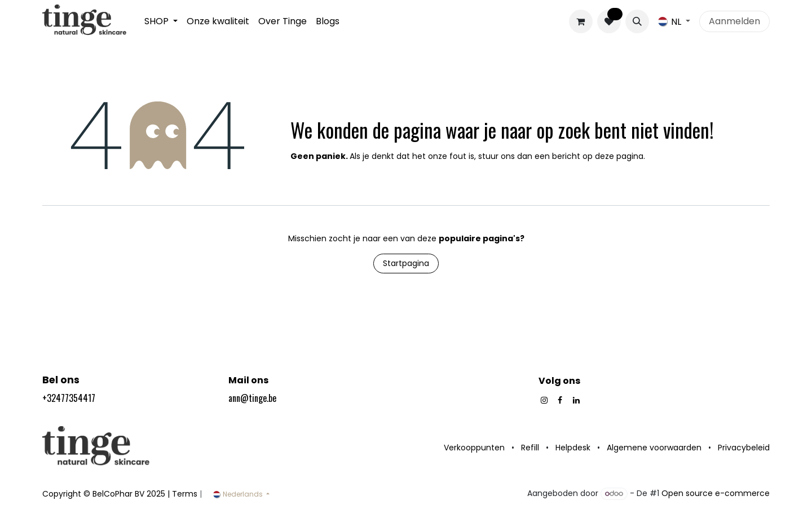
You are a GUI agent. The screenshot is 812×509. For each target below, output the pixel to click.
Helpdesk (573, 448)
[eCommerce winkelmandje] (581, 21)
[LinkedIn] (576, 400)
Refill (530, 448)
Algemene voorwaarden (654, 448)
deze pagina (619, 156)
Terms (185, 494)
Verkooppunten (474, 448)
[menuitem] (161, 21)
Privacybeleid (744, 448)
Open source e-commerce (716, 493)
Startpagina (406, 263)
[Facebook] (560, 400)
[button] (637, 21)
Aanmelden (734, 21)
